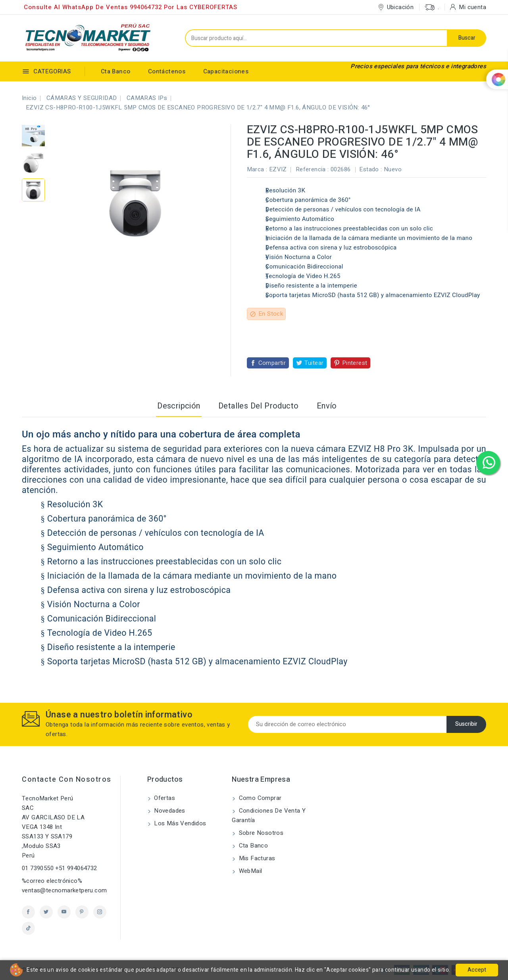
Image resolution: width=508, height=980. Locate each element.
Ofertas (164, 798)
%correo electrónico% (52, 881)
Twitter (46, 912)
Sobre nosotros (260, 833)
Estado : (370, 169)
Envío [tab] (327, 406)
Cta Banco (116, 71)
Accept (477, 970)
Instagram (100, 912)
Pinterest (355, 363)
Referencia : (312, 169)
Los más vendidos (179, 823)
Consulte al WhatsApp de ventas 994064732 (93, 7)
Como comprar (259, 798)
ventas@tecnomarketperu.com (64, 890)
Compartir (272, 363)
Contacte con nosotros (67, 780)
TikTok (28, 928)
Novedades (169, 811)
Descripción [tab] (179, 406)
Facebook (28, 912)
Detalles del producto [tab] (258, 406)
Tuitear (314, 363)
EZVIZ (278, 169)
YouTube (64, 912)
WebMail (249, 871)
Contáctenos (167, 71)
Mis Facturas (256, 858)
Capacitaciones (226, 71)
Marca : (257, 169)
